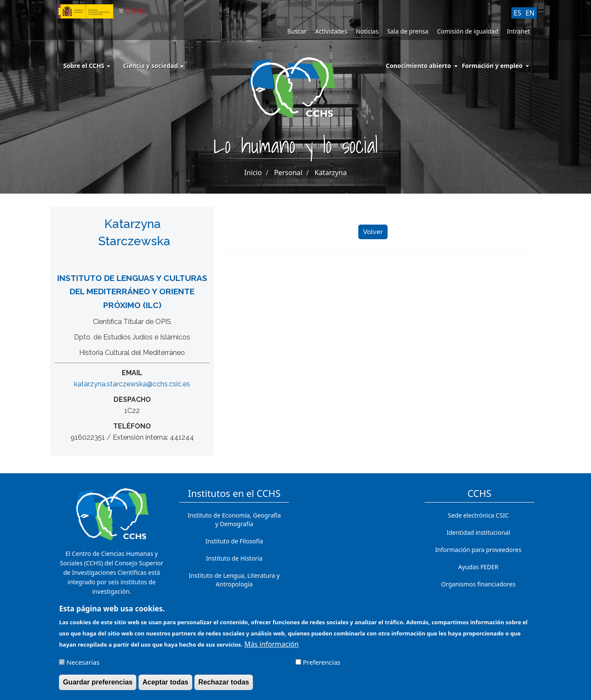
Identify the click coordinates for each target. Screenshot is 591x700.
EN (530, 13)
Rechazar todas (224, 686)
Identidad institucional (478, 532)
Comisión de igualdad (468, 31)
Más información (271, 648)
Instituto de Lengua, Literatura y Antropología (234, 580)
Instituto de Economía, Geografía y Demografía (234, 520)
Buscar (297, 31)
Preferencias (322, 666)
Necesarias (83, 666)
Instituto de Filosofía (234, 541)
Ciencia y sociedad (153, 66)
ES (517, 13)
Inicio (253, 173)
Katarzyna (331, 173)
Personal (288, 173)
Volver (373, 232)
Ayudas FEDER (478, 567)
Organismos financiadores (479, 584)
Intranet (519, 31)
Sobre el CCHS (87, 66)
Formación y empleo (492, 66)
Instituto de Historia (234, 558)
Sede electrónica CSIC (478, 515)
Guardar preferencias (98, 686)
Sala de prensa (408, 31)
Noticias (367, 31)
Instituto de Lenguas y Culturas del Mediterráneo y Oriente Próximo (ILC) (132, 291)
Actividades (331, 31)
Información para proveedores (478, 550)
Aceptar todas (165, 686)
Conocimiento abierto (419, 66)
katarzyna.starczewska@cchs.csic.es (132, 384)
